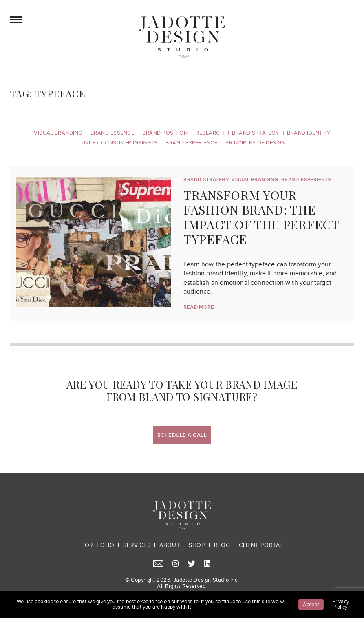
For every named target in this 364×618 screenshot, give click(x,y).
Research (210, 133)
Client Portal (261, 545)
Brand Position (165, 133)
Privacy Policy (341, 604)
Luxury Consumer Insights (118, 143)
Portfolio (98, 545)
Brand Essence (113, 133)
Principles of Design (255, 143)
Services (137, 545)
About (170, 545)
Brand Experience (191, 143)
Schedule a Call (182, 435)
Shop (197, 545)
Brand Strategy (255, 133)
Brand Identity (309, 133)
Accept (311, 605)
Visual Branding (58, 133)
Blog (222, 545)
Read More (199, 307)
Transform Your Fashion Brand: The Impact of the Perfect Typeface (261, 217)
